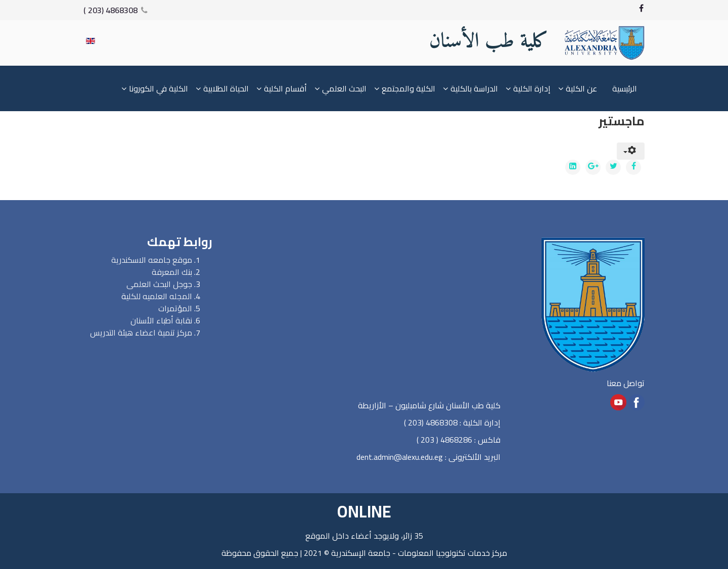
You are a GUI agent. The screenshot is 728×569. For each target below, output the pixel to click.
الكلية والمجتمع (408, 88)
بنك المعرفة (172, 272)
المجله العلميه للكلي (159, 296)
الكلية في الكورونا (158, 88)
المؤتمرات (175, 308)
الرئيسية (625, 88)
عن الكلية (581, 88)
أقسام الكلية (285, 88)
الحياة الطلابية (226, 88)
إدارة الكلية (532, 88)
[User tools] (631, 151)
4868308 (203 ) (110, 10)
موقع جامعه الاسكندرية (152, 260)
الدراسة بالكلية (474, 88)
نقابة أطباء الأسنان (161, 320)
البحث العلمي (344, 88)
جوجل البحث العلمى (159, 284)
